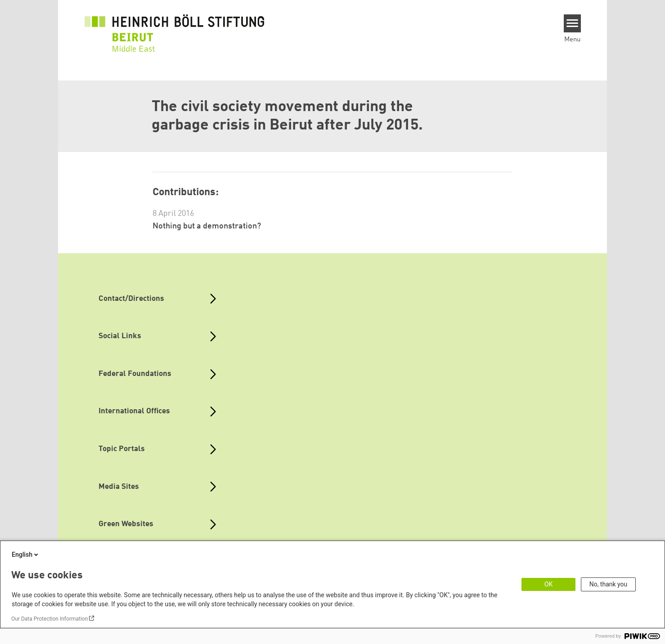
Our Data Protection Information (49, 619)
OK (548, 584)
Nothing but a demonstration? (207, 226)
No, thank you (609, 584)
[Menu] (573, 23)
